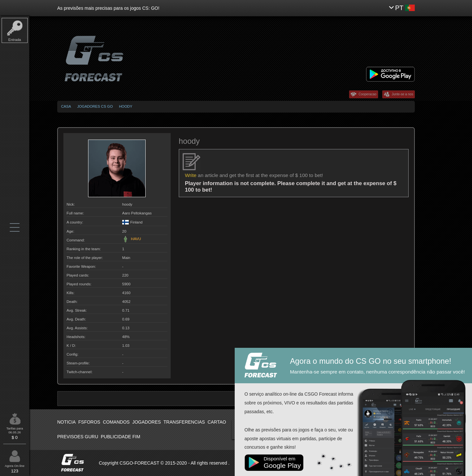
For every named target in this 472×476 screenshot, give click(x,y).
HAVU (132, 239)
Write (191, 175)
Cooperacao (367, 94)
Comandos (116, 422)
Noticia (66, 422)
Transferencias (184, 422)
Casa (66, 106)
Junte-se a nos (402, 94)
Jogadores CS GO (95, 106)
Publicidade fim (120, 437)
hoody (126, 106)
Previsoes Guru (78, 437)
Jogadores (147, 422)
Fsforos (89, 422)
